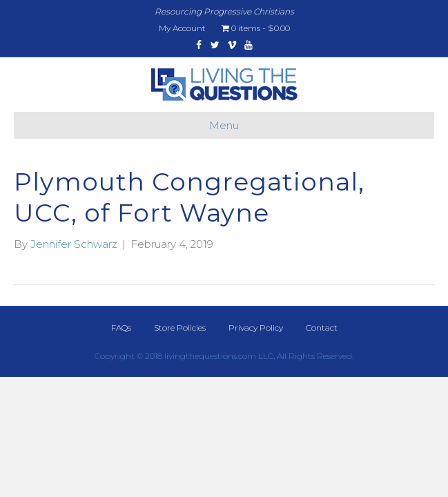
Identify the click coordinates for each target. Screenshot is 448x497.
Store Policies (180, 328)
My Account (182, 28)
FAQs (121, 328)
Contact (322, 328)
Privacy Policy (256, 328)
